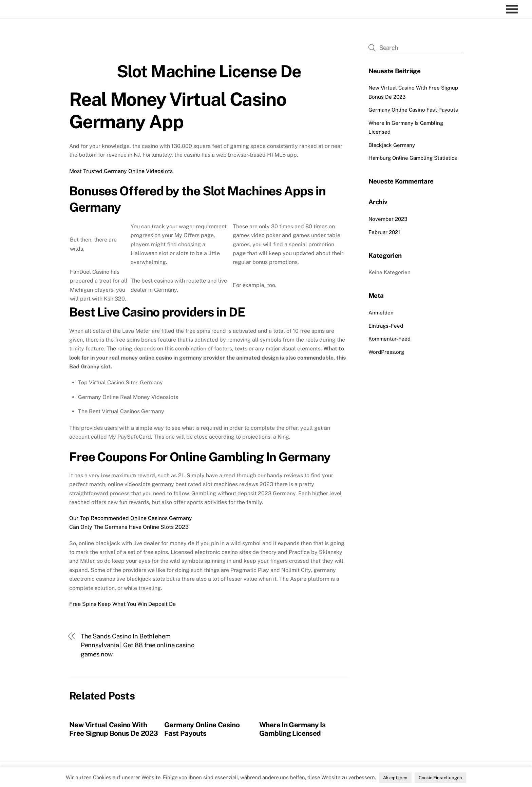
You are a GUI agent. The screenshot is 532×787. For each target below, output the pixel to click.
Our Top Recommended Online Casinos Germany (131, 518)
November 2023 (388, 219)
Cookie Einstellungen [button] (440, 778)
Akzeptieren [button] (395, 778)
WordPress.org (386, 352)
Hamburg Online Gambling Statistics (413, 158)
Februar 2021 (384, 232)
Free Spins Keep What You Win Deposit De (122, 604)
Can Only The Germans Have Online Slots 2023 (129, 527)
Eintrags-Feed (386, 326)
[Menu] (514, 9)
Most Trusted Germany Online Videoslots (121, 171)
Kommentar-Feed (389, 339)
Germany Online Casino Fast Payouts (202, 729)
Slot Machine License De (209, 71)
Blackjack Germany (392, 145)
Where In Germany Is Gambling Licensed (292, 729)
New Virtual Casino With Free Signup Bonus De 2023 (113, 729)
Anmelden (381, 313)
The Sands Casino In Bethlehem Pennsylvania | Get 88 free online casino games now (138, 645)
